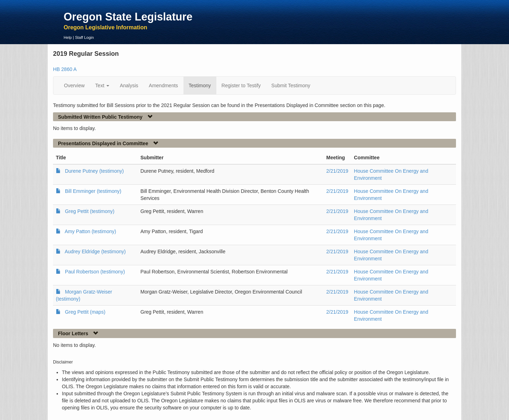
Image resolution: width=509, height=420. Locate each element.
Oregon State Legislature (128, 17)
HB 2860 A (65, 69)
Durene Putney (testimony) (95, 171)
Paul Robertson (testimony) (95, 272)
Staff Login (84, 37)
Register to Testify (241, 85)
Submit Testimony (291, 85)
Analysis (129, 85)
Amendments (163, 85)
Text (102, 85)
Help (68, 37)
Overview (74, 85)
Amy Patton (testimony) (90, 231)
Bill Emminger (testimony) (93, 191)
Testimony (200, 85)
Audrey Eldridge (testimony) (95, 252)
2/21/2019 (337, 171)
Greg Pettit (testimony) (90, 211)
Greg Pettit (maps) (85, 312)
